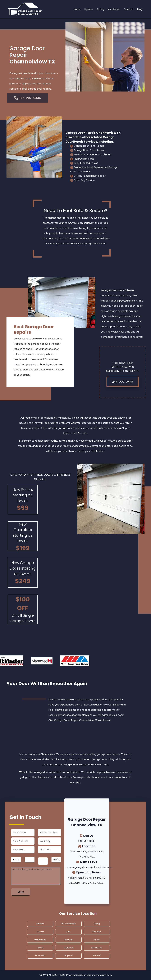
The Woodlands (68, 924)
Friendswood (40, 940)
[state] (23, 850)
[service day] (30, 860)
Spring (100, 9)
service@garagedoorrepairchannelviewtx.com (89, 867)
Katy (68, 932)
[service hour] (56, 860)
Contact (129, 9)
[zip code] (50, 850)
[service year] (43, 861)
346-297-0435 (123, 382)
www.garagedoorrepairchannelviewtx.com (90, 975)
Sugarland (68, 948)
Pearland (68, 940)
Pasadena (97, 932)
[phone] (50, 833)
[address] (23, 841)
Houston (40, 924)
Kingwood (68, 956)
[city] (50, 841)
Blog (140, 9)
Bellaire (97, 940)
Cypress (40, 932)
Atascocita (40, 956)
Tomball (97, 956)
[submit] (21, 892)
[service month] (16, 860)
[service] (36, 876)
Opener (89, 9)
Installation (114, 9)
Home (77, 9)
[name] (23, 833)
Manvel (40, 948)
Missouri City (97, 948)
